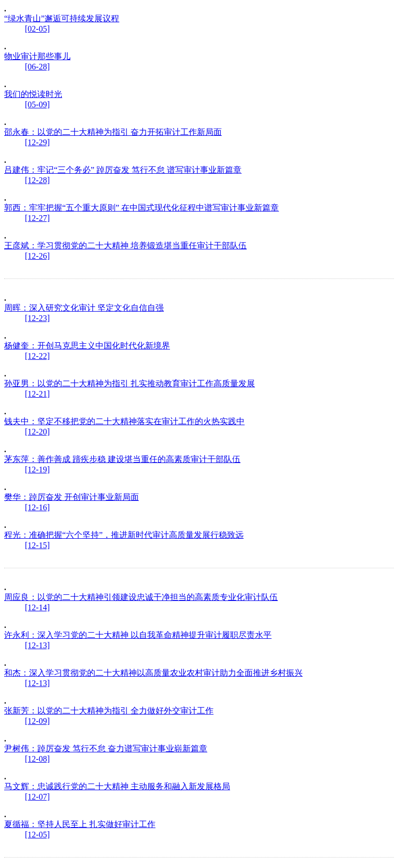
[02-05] (37, 29)
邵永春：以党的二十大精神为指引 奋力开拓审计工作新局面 (113, 132)
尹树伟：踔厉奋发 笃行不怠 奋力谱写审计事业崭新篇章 (106, 748)
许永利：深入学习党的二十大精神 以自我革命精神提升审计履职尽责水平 (138, 635)
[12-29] (37, 142)
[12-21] (37, 394)
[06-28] (37, 67)
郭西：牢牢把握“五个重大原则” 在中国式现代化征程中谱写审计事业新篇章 (141, 208)
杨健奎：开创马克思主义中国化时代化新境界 (87, 346)
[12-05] (37, 835)
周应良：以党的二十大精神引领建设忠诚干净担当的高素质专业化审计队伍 (141, 597)
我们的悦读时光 (33, 94)
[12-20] (37, 432)
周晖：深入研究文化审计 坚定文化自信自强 (84, 308)
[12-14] (37, 607)
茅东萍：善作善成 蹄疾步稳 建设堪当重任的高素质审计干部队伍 (122, 459)
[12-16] (37, 507)
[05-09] (37, 104)
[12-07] (37, 797)
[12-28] (37, 180)
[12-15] (37, 545)
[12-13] (37, 645)
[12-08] (37, 759)
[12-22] (37, 356)
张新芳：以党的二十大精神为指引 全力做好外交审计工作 (109, 711)
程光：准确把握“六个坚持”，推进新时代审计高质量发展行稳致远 (124, 535)
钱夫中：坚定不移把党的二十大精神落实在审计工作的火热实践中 (124, 421)
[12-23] (37, 318)
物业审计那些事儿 (37, 56)
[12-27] (37, 218)
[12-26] (37, 256)
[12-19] (37, 470)
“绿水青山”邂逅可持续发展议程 (62, 18)
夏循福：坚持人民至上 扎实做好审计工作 (80, 824)
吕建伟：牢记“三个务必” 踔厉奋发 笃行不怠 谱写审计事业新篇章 (123, 170)
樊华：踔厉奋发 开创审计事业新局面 (72, 497)
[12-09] (37, 721)
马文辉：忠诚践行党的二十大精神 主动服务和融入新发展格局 (117, 786)
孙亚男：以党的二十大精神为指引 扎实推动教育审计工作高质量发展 (130, 383)
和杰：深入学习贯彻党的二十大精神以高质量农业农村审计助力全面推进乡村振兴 (153, 673)
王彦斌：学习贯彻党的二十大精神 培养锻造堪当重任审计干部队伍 (125, 246)
